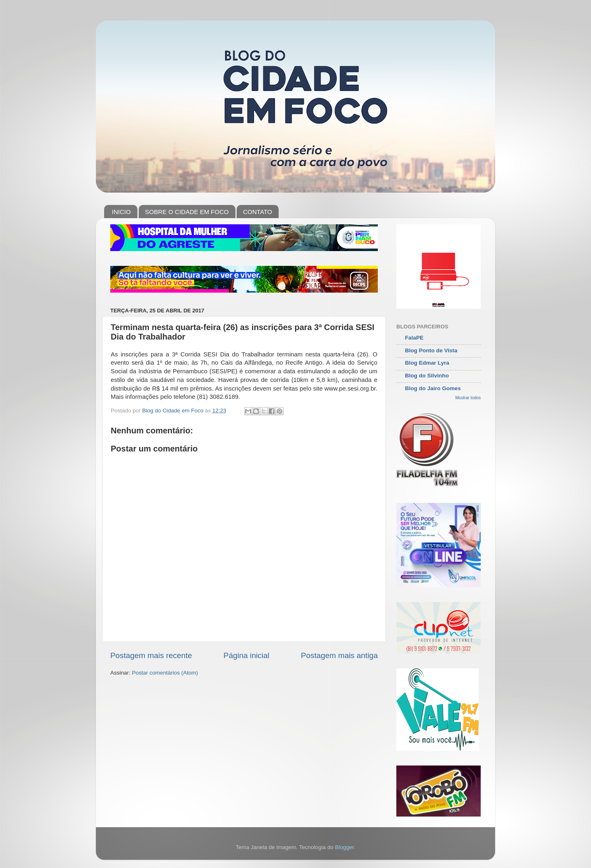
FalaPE (414, 338)
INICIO (121, 212)
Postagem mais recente (151, 655)
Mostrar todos (468, 398)
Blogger (344, 847)
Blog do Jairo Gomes (433, 388)
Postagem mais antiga (339, 655)
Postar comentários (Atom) (165, 673)
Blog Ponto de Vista (431, 350)
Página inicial (246, 655)
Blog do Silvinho (427, 376)
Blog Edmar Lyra (427, 363)
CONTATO (257, 212)
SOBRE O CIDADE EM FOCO (187, 212)
